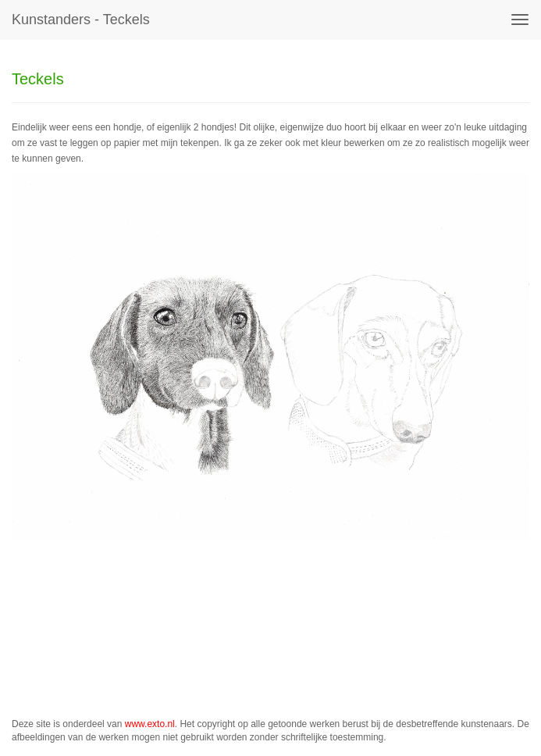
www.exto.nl (150, 724)
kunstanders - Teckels (81, 20)
